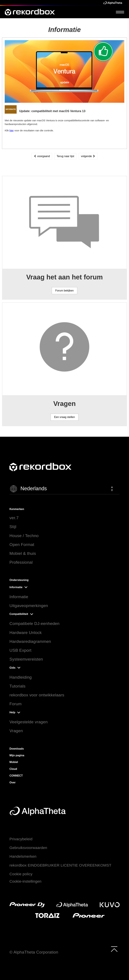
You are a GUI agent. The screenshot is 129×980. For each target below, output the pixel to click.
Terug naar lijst (65, 156)
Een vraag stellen (64, 417)
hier (12, 130)
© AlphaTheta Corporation (34, 952)
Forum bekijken (64, 291)
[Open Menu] (120, 12)
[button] (64, 489)
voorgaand (42, 156)
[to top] (114, 949)
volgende (88, 156)
